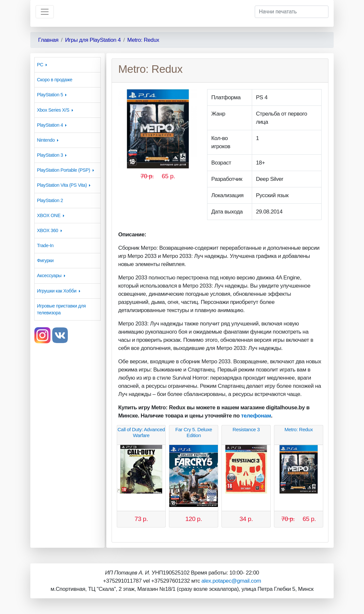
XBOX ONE (49, 215)
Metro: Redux (143, 40)
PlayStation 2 (50, 200)
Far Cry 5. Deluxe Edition (194, 432)
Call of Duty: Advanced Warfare (141, 432)
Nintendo (46, 140)
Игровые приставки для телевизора (61, 309)
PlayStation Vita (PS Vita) (62, 185)
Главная (48, 40)
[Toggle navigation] (45, 12)
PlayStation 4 (50, 125)
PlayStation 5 (50, 95)
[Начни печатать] (292, 12)
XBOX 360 (47, 230)
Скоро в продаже (54, 80)
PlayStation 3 (50, 155)
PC (40, 65)
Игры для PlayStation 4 (93, 40)
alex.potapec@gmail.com (231, 581)
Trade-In (45, 245)
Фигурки (45, 260)
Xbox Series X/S (53, 110)
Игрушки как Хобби (57, 291)
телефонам (256, 416)
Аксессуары (49, 276)
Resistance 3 (246, 429)
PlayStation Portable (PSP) (63, 170)
